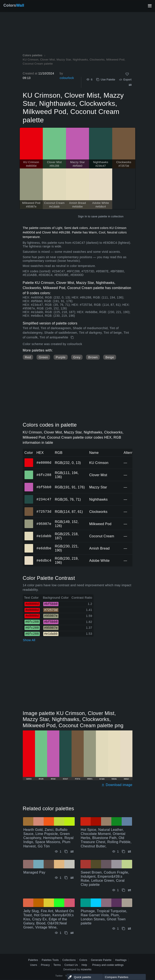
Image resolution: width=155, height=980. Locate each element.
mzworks (86, 969)
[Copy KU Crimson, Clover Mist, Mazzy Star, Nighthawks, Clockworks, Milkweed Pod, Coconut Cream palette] (73, 338)
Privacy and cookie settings (108, 965)
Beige (110, 357)
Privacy (45, 965)
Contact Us (71, 965)
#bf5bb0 (44, 487)
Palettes (33, 960)
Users (34, 965)
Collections (69, 960)
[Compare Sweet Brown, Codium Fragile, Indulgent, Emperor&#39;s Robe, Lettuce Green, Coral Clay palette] (129, 890)
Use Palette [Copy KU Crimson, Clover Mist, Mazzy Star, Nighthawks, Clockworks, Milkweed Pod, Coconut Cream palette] (106, 80)
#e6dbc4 (44, 560)
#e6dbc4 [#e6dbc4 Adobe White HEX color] (29, 557)
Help (84, 965)
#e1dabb (44, 536)
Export (125, 80)
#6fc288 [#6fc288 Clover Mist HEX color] (29, 472)
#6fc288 (44, 475)
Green (43, 357)
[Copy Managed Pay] (66, 878)
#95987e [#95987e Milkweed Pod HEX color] (29, 521)
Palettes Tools (50, 960)
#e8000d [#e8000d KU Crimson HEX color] (29, 460)
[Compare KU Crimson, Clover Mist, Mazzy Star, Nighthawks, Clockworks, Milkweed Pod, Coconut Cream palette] (130, 85)
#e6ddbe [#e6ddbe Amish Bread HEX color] (29, 545)
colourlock (67, 78)
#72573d (44, 512)
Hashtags (121, 960)
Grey (77, 357)
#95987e (44, 524)
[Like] (127, 74)
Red (28, 357)
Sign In (82, 216)
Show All (29, 640)
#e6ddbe (44, 548)
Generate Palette (101, 960)
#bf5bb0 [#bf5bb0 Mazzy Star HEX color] (29, 484)
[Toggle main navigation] (150, 6)
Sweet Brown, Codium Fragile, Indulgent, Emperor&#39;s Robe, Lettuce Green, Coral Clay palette (105, 879)
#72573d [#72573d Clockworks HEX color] (29, 509)
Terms (57, 965)
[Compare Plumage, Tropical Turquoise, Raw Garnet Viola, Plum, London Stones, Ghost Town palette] (129, 929)
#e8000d (44, 463)
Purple (61, 357)
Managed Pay (34, 872)
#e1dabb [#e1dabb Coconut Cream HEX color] (29, 533)
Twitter (59, 976)
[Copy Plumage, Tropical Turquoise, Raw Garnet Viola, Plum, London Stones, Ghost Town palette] (123, 929)
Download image (117, 785)
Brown (93, 357)
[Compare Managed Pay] (72, 878)
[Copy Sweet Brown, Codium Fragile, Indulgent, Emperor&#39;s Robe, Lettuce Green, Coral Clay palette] (123, 890)
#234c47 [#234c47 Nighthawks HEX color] (29, 496)
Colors (14, 5)
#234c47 (44, 499)
